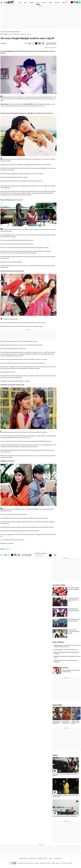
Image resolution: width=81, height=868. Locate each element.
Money (46, 859)
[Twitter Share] (36, 43)
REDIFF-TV (64, 3)
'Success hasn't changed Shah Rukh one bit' (74, 631)
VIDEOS (55, 755)
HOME (20, 3)
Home (2, 34)
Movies (6, 34)
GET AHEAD (57, 3)
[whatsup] (80, 2)
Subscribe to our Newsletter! (41, 553)
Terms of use (64, 863)
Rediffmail (40, 859)
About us (58, 863)
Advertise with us (30, 863)
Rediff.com (23, 863)
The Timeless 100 (58, 859)
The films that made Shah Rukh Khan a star (74, 600)
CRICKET (44, 3)
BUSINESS (32, 3)
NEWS (26, 3)
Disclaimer (37, 863)
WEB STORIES (57, 705)
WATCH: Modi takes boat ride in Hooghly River (65, 816)
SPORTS (50, 3)
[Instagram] (74, 2)
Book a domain (33, 859)
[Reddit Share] (43, 43)
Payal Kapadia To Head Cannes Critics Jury (66, 650)
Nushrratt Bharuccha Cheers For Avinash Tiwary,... (71, 671)
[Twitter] (72, 2)
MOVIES (38, 3)
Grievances (70, 863)
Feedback (53, 863)
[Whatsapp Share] (33, 43)
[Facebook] (77, 2)
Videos (50, 859)
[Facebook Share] (39, 43)
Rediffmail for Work (24, 859)
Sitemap (49, 863)
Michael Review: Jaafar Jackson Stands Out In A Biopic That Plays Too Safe (67, 646)
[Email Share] (29, 43)
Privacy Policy (43, 863)
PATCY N (4, 43)
